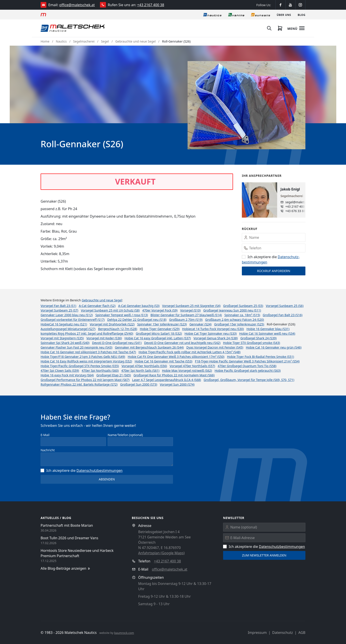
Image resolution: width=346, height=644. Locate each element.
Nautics (61, 41)
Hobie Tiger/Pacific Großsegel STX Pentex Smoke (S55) (80, 366)
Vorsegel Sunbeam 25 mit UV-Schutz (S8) (110, 310)
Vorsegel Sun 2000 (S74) (177, 384)
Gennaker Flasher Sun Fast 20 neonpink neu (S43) (76, 347)
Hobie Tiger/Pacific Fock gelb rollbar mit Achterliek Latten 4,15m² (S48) (190, 352)
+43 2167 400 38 (151, 5)
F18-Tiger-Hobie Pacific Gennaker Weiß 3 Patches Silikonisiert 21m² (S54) (247, 361)
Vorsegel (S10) (190, 310)
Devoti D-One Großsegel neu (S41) (117, 343)
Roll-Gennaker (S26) (176, 41)
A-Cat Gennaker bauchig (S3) (139, 306)
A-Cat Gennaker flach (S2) (97, 306)
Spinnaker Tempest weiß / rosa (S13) (122, 315)
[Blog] (302, 15)
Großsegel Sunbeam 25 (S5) (243, 306)
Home (45, 41)
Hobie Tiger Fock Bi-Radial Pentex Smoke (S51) (261, 357)
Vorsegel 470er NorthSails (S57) (192, 366)
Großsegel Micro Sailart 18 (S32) (159, 333)
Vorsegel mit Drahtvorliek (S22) (112, 324)
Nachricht (48, 450)
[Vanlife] (236, 15)
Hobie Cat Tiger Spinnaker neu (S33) (211, 333)
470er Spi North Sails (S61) (140, 371)
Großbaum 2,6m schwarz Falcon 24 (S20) (235, 320)
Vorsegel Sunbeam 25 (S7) (59, 310)
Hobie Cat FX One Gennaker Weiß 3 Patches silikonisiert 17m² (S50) (176, 357)
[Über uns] (284, 15)
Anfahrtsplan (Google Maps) (161, 553)
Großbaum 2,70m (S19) (186, 320)
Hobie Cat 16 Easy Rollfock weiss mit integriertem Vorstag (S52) (86, 361)
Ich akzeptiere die (82, 470)
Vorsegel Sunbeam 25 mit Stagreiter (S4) (191, 306)
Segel (105, 41)
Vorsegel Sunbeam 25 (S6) (285, 306)
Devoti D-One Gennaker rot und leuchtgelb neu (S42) (182, 343)
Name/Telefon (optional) (125, 435)
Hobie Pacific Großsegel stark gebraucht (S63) (247, 371)
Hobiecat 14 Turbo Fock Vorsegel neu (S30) (213, 329)
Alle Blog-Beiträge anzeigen (66, 568)
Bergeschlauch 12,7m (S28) (118, 329)
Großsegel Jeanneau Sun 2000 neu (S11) (232, 310)
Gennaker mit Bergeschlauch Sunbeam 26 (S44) (149, 347)
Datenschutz (282, 633)
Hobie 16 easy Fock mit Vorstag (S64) (67, 375)
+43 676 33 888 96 (298, 211)
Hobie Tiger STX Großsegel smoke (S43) (252, 343)
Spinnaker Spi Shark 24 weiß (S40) (65, 343)
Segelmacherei (84, 41)
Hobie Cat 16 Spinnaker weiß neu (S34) (267, 333)
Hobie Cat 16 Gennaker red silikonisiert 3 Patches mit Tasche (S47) (88, 352)
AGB (302, 633)
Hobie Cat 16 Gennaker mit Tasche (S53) (163, 361)
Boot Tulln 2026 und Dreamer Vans (69, 538)
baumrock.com (124, 633)
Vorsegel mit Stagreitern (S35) (62, 338)
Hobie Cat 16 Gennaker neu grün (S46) (274, 347)
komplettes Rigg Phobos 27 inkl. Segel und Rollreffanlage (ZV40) (87, 333)
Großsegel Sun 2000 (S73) (139, 384)
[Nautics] (212, 15)
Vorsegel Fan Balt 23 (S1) (58, 306)
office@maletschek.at (77, 5)
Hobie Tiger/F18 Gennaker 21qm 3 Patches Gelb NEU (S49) (83, 357)
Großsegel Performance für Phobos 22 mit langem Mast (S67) (85, 380)
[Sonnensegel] (260, 15)
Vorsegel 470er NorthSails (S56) (144, 366)
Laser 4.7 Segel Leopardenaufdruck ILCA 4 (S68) (167, 380)
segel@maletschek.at (300, 202)
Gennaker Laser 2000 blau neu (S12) (67, 315)
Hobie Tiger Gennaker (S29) (160, 329)
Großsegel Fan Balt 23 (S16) (283, 315)
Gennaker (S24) (200, 324)
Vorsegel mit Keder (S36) (104, 338)
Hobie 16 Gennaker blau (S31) (268, 329)
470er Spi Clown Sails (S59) (60, 371)
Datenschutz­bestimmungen (100, 470)
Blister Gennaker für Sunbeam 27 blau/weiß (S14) (186, 315)
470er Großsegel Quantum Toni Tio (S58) (247, 366)
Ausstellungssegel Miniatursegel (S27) (68, 329)
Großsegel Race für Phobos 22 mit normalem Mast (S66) (174, 375)
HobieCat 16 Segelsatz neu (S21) (64, 324)
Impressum (257, 633)
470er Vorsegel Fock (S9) (160, 310)
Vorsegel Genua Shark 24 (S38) (216, 338)
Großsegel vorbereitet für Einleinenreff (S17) (73, 320)
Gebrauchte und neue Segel (136, 41)
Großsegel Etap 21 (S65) (114, 375)
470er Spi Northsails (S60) (100, 371)
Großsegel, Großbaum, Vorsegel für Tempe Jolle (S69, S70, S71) (249, 380)
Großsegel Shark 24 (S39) (258, 338)
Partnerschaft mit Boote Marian (67, 525)
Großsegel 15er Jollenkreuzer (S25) (239, 324)
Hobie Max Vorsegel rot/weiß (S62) (187, 371)
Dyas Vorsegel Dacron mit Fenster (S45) (215, 347)
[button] (246, 105)
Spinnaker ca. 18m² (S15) (242, 315)
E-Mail (45, 435)
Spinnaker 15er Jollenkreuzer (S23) (162, 324)
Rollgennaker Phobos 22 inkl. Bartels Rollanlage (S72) (79, 384)
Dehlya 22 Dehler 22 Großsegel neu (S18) (137, 320)
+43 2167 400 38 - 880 (300, 206)
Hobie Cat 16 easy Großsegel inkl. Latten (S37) (158, 338)
